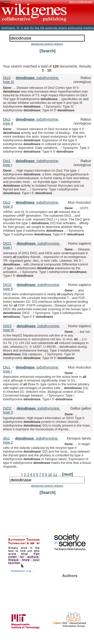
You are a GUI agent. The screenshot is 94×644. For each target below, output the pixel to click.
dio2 (6, 438)
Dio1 (7, 161)
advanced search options (47, 44)
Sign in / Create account (81, 2)
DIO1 (7, 243)
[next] (68, 474)
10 (50, 474)
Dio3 (7, 78)
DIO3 (7, 326)
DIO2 (7, 285)
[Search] (48, 51)
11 (55, 474)
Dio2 (7, 119)
